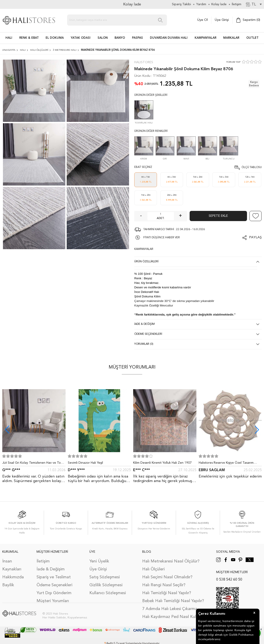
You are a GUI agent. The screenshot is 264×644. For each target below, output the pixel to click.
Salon (103, 38)
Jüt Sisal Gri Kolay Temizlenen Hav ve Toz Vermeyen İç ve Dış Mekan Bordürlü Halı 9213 (32, 464)
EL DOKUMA (55, 38)
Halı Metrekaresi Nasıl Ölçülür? (171, 561)
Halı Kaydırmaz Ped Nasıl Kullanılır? (175, 617)
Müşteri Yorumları (53, 601)
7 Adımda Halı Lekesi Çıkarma (170, 609)
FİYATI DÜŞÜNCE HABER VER (162, 238)
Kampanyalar (205, 38)
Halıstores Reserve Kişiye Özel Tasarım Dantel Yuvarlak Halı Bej (226, 464)
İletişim (43, 561)
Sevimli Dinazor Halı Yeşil (85, 463)
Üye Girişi (222, 20)
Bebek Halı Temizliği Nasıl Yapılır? (173, 601)
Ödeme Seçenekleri (54, 585)
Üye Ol (203, 20)
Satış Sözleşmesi (105, 577)
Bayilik (8, 585)
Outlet (252, 38)
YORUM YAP (233, 62)
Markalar (231, 38)
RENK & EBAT (29, 38)
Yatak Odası (81, 38)
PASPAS (137, 38)
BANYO (120, 38)
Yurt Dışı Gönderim (54, 593)
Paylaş (255, 238)
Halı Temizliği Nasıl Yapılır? (167, 593)
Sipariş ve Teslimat (54, 577)
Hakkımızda (13, 577)
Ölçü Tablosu (252, 167)
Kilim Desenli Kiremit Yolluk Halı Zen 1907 (162, 463)
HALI (9, 38)
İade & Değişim (51, 569)
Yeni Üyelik (99, 561)
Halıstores (144, 62)
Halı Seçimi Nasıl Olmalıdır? (167, 577)
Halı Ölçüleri (153, 569)
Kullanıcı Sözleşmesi (108, 593)
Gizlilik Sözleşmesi (106, 585)
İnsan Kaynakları (12, 565)
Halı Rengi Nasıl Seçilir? (164, 585)
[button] (257, 430)
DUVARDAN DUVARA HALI (169, 38)
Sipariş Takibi (181, 4)
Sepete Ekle (218, 216)
